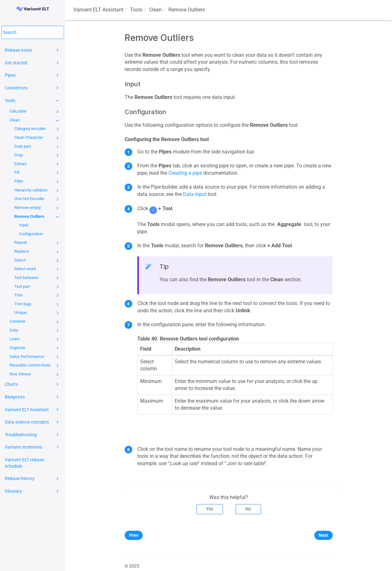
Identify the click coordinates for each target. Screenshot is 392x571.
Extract (38, 164)
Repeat (38, 243)
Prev (134, 535)
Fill (38, 173)
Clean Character (38, 138)
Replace (38, 252)
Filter (38, 182)
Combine (35, 322)
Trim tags (38, 304)
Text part (38, 287)
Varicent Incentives (33, 447)
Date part (38, 147)
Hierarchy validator (38, 191)
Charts (33, 384)
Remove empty (38, 208)
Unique (38, 313)
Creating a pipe (185, 173)
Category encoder (38, 129)
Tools (33, 101)
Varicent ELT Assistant (33, 410)
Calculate (35, 112)
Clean (35, 120)
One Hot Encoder (38, 199)
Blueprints (33, 397)
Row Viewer (35, 374)
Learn (35, 339)
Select (38, 261)
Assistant (98, 10)
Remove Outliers (38, 217)
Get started (33, 63)
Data (35, 331)
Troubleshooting (33, 435)
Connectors (33, 88)
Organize (35, 348)
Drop (38, 155)
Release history (33, 478)
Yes (210, 509)
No (248, 509)
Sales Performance (35, 357)
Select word (38, 269)
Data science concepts (33, 422)
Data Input (195, 194)
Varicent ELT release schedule (24, 463)
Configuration (31, 234)
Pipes (33, 75)
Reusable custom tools (35, 366)
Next (323, 535)
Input (24, 225)
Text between (38, 278)
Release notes (33, 50)
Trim (38, 295)
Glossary (33, 491)
